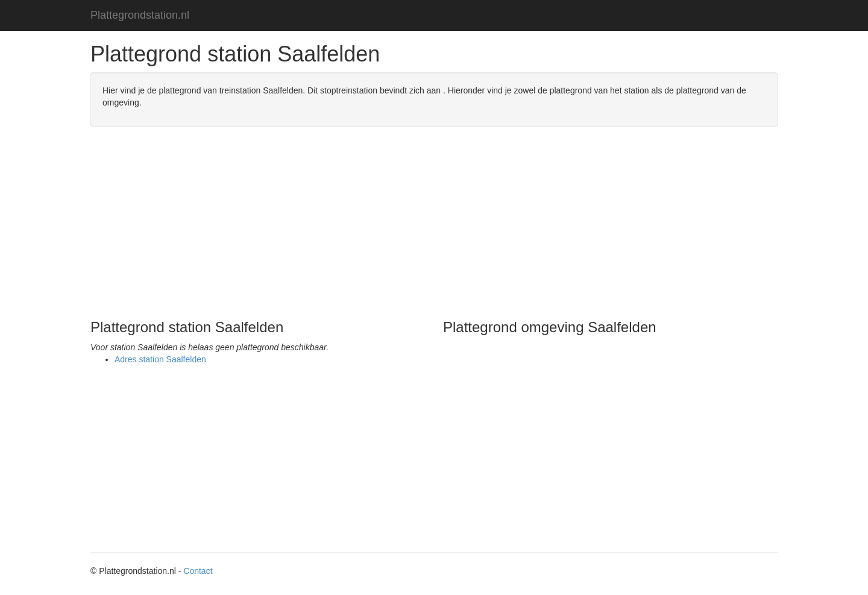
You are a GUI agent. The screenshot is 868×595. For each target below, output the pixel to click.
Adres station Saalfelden (160, 359)
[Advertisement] (434, 223)
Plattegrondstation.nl (140, 15)
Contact (198, 571)
